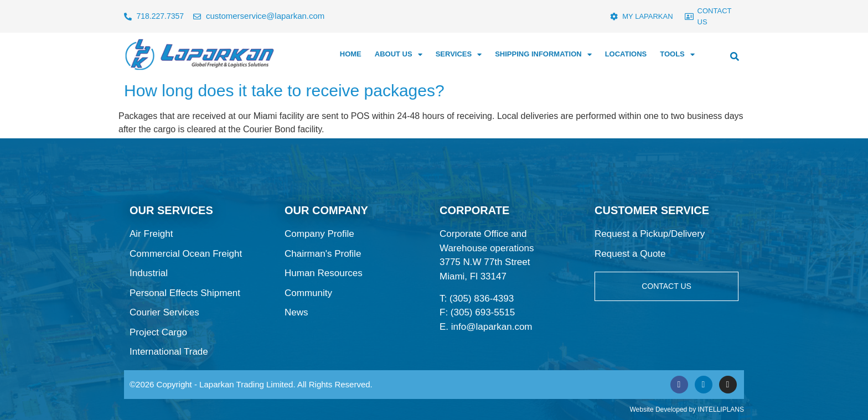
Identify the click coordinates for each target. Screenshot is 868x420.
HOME (351, 54)
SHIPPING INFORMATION (543, 55)
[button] (735, 56)
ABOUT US (399, 55)
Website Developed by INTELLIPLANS (687, 409)
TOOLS (677, 55)
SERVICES (459, 55)
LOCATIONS (626, 54)
